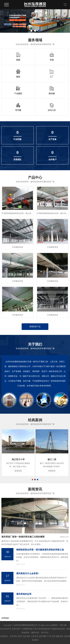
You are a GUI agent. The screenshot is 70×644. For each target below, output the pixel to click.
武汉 (37, 636)
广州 (49, 636)
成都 (57, 636)
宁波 (24, 636)
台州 (12, 636)
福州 (36, 640)
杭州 (20, 636)
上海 (32, 636)
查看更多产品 (35, 327)
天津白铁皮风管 (43, 629)
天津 (53, 636)
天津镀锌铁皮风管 (57, 629)
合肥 (66, 636)
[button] (31, 31)
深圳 (41, 636)
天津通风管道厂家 (29, 629)
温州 (28, 636)
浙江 (16, 636)
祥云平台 (45, 633)
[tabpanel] (18, 453)
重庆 (45, 636)
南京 (62, 636)
